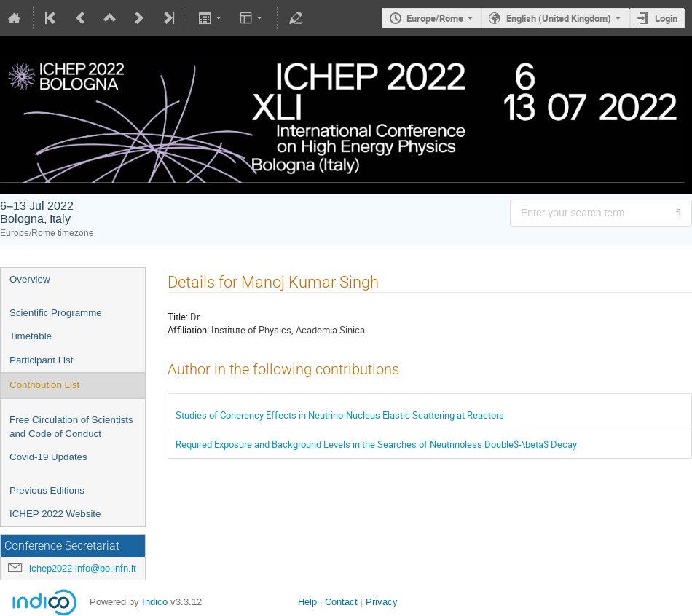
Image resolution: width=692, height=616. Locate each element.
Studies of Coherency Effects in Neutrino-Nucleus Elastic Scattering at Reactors (340, 415)
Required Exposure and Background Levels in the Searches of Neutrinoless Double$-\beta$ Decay (376, 444)
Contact (341, 602)
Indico (155, 602)
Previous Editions (47, 490)
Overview (30, 279)
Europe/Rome (435, 18)
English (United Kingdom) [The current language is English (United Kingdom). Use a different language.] (559, 18)
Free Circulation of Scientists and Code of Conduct (71, 427)
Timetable (31, 336)
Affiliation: (188, 330)
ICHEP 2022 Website (55, 514)
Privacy (382, 602)
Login (666, 18)
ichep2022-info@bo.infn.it (83, 568)
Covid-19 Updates (48, 457)
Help (307, 602)
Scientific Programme (56, 313)
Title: (178, 317)
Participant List (41, 360)
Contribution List (44, 385)
